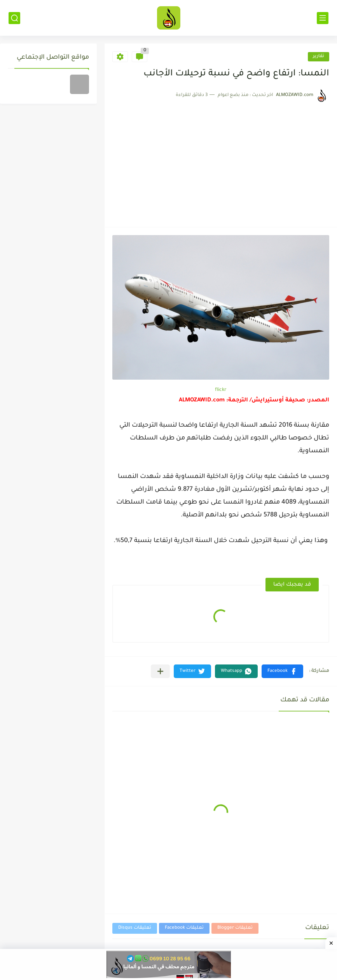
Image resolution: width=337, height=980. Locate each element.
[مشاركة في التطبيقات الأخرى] (160, 671)
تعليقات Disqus (135, 928)
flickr (221, 390)
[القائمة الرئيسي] (323, 18)
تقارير (319, 57)
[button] (282, 671)
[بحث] (14, 18)
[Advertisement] (221, 161)
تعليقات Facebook (184, 928)
